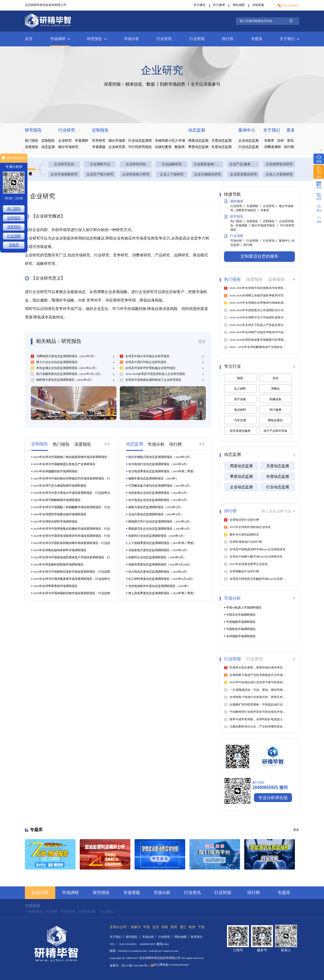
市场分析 (132, 39)
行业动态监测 (248, 147)
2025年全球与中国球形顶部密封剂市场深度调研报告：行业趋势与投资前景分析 (72, 536)
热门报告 (32, 141)
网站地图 (239, 5)
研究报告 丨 (134, 937)
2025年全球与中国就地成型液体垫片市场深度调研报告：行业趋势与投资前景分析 (72, 558)
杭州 (192, 927)
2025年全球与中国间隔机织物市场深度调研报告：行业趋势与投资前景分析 (72, 594)
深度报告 (32, 147)
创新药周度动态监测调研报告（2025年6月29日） (160, 565)
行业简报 (197, 39)
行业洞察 (234, 236)
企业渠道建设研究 (243, 174)
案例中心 (247, 130)
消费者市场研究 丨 (248, 210)
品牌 (281, 511)
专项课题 (99, 147)
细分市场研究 (68, 147)
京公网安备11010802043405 (170, 965)
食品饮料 (240, 410)
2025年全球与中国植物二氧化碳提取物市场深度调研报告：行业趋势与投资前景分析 (72, 457)
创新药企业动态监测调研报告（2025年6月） (157, 557)
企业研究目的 (64, 164)
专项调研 (81, 141)
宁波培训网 (68, 912)
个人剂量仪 (106, 912)
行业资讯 (164, 39)
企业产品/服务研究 (243, 164)
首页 (29, 39)
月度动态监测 (221, 141)
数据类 (180, 147)
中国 (146, 927)
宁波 (201, 927)
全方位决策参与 (205, 84)
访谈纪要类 (163, 147)
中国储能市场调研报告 (241, 622)
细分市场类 (117, 141)
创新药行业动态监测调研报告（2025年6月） (157, 536)
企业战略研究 (172, 164)
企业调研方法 (100, 164)
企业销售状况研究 (279, 164)
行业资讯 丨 (271, 241)
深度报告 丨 (255, 221)
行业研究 (67, 130)
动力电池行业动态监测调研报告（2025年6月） (159, 464)
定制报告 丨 (271, 221)
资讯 (290, 141)
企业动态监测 (248, 141)
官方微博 (219, 5)
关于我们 (289, 39)
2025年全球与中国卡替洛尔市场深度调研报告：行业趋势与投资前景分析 (72, 493)
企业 (273, 511)
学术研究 (99, 141)
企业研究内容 (136, 164)
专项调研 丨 (255, 206)
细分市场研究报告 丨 (266, 226)
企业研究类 (117, 147)
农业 (275, 378)
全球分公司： (120, 927)
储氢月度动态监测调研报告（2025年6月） (156, 507)
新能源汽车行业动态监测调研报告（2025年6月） (160, 522)
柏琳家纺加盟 (87, 912)
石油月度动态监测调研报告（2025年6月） (156, 514)
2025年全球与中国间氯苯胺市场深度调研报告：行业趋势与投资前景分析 (72, 579)
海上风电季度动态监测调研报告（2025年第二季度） (162, 593)
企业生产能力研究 (100, 174)
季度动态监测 (198, 147)
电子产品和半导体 (275, 431)
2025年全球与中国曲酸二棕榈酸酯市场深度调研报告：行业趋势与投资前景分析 (72, 508)
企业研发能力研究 (136, 174)
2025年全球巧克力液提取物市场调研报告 (60, 486)
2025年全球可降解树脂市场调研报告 (57, 500)
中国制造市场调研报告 (241, 629)
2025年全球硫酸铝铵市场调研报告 (55, 471)
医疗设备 (240, 399)
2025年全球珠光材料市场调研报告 (55, 522)
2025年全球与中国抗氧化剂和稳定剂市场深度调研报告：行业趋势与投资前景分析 (72, 479)
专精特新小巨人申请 (170, 141)
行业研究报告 (34, 912)
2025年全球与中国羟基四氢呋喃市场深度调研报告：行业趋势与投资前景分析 (72, 543)
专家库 (269, 141)
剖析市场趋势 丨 (175, 84)
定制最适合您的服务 (259, 256)
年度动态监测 (221, 147)
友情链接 (32, 906)
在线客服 (258, 5)
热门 (265, 511)
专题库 (257, 39)
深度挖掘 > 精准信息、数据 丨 (132, 84)
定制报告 (48, 141)
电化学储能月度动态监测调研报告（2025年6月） (160, 457)
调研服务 (234, 201)
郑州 (174, 927)
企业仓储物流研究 (208, 174)
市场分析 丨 (239, 241)
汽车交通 (240, 420)
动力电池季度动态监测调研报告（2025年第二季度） (162, 471)
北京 (156, 927)
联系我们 (197, 937)
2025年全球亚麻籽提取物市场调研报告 (58, 565)
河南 (165, 927)
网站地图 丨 (183, 937)
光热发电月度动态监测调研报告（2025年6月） (159, 550)
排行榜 (228, 39)
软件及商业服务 (240, 431)
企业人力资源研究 (279, 174)
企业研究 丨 (271, 206)
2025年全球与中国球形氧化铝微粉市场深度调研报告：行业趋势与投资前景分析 (72, 529)
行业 (288, 511)
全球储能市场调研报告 (241, 636)
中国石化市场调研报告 (241, 615)
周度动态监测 (198, 141)
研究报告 (97, 39)
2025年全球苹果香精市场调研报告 (55, 586)
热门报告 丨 (239, 221)
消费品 (275, 389)
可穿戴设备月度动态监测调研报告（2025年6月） (160, 486)
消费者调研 (273, 147)
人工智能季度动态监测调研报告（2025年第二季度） (162, 543)
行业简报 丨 (255, 241)
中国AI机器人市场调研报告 (244, 608)
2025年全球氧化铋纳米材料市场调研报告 (60, 550)
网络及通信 (275, 420)
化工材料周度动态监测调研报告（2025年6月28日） (162, 579)
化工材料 (240, 389)
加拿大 (136, 927)
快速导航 (40, 892)
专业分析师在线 (273, 798)
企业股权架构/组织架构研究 (208, 164)
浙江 (183, 927)
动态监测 (48, 147)
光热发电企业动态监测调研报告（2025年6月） (159, 493)
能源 (240, 378)
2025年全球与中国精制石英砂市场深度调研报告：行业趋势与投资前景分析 (72, 572)
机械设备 (275, 399)
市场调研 (60, 39)
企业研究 (65, 141)
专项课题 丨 (244, 226)
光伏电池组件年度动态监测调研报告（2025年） (159, 586)
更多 (291, 130)
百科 (281, 141)
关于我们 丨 (118, 937)
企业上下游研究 (172, 174)
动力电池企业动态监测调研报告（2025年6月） (159, 500)
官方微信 (200, 5)
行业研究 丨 (239, 206)
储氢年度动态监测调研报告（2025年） (153, 479)
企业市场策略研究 (64, 174)
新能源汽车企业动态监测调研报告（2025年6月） (160, 529)
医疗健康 (275, 410)
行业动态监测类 (140, 141)
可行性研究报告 (140, 147)
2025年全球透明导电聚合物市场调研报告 (60, 514)
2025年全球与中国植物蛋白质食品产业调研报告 (64, 464)
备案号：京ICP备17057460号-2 (130, 966)
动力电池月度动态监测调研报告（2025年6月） (159, 572)
